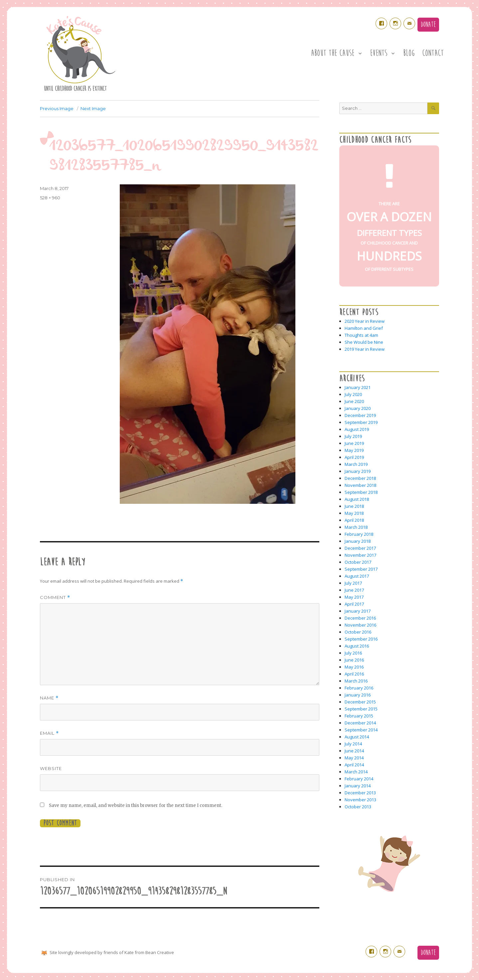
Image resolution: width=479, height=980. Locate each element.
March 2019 (356, 464)
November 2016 (360, 625)
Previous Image (57, 108)
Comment (55, 597)
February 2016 (359, 688)
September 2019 (361, 422)
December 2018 (360, 478)
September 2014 (361, 730)
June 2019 (354, 443)
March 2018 (356, 527)
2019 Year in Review (365, 349)
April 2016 (354, 674)
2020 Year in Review (365, 321)
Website (51, 768)
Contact (433, 53)
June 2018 (354, 506)
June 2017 (354, 590)
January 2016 (358, 695)
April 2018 (354, 520)
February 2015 (359, 716)
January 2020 (358, 408)
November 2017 (360, 555)
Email (49, 733)
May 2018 (354, 513)
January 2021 (358, 387)
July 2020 (353, 394)
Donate (428, 25)
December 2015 (360, 702)
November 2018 (360, 485)
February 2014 (359, 779)
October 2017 (358, 562)
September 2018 (361, 492)
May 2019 (354, 450)
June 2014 (354, 751)
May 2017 (354, 597)
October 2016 (358, 632)
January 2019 (358, 471)
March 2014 (356, 772)
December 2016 (360, 618)
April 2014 (354, 765)
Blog (409, 53)
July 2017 (353, 583)
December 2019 (360, 415)
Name (49, 698)
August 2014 (357, 737)
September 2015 (361, 709)
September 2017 (361, 569)
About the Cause (333, 53)
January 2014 (358, 786)
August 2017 (357, 576)
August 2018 (357, 499)
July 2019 (353, 436)
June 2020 (354, 401)
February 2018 (359, 534)
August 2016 (357, 646)
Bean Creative (160, 952)
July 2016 (353, 653)
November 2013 (360, 800)
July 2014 (353, 744)
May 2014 (354, 758)
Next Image (93, 108)
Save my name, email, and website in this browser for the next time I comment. (136, 805)
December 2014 (360, 723)
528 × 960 (50, 198)
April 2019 (354, 457)
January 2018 (358, 541)
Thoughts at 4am (361, 335)
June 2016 (354, 660)
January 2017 (358, 611)
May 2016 (354, 667)
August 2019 (357, 429)
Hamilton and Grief (364, 328)
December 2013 (360, 793)
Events (379, 53)
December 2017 (360, 548)
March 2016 (356, 681)
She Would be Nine (364, 342)
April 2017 (354, 604)
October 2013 (358, 807)
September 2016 (361, 639)
